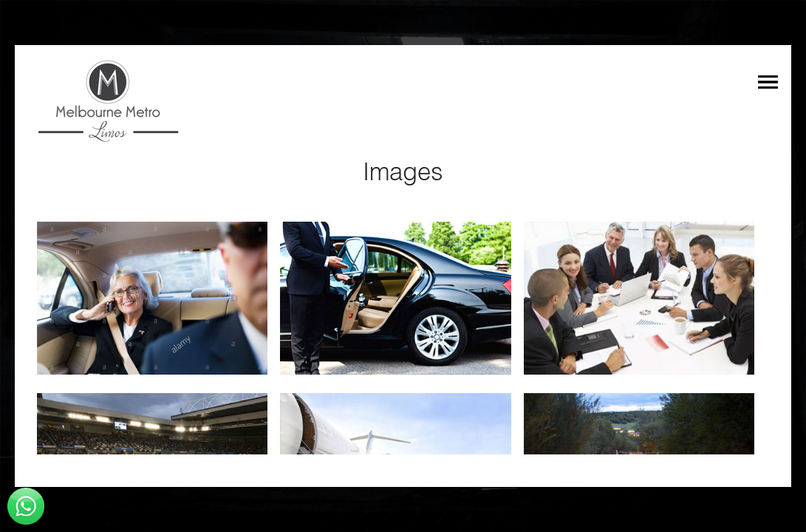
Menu (768, 82)
